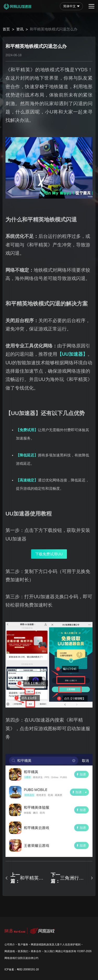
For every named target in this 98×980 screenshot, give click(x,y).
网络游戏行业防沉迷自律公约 (21, 958)
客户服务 (23, 944)
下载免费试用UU (49, 554)
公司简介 (10, 944)
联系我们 (23, 951)
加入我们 (49, 951)
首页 (6, 29)
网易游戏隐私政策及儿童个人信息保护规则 (56, 944)
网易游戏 (10, 951)
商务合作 (36, 951)
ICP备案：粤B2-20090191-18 (22, 969)
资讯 (20, 29)
